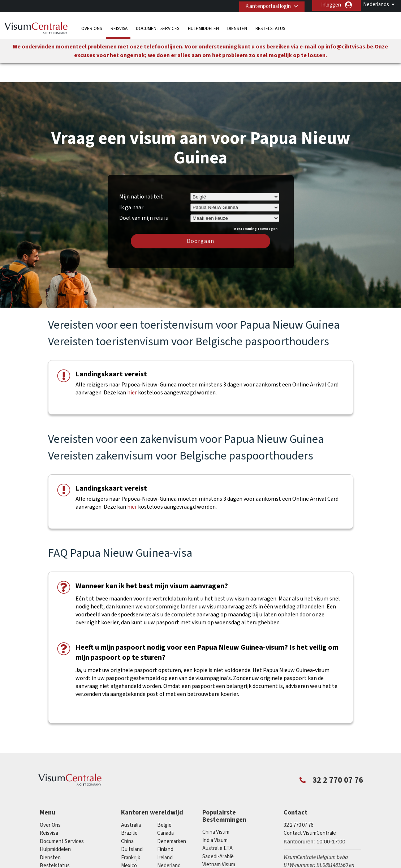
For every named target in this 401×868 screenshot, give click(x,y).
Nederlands (376, 5)
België (164, 804)
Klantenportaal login (266, 5)
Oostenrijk (169, 853)
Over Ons (92, 27)
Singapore (132, 861)
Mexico (129, 844)
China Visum (216, 811)
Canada (165, 812)
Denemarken (172, 820)
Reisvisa (119, 27)
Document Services (158, 27)
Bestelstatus (270, 27)
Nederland (169, 844)
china (127, 820)
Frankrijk (131, 836)
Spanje (165, 861)
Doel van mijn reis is (144, 196)
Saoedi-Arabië (218, 835)
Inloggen (331, 5)
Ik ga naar (131, 186)
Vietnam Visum (219, 844)
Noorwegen (134, 853)
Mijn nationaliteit (141, 175)
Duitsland (132, 828)
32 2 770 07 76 (298, 804)
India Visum (215, 819)
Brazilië (129, 812)
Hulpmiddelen (203, 27)
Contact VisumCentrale (310, 812)
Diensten (237, 27)
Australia (131, 804)
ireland (165, 836)
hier (132, 372)
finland (165, 828)
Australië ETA (217, 827)
